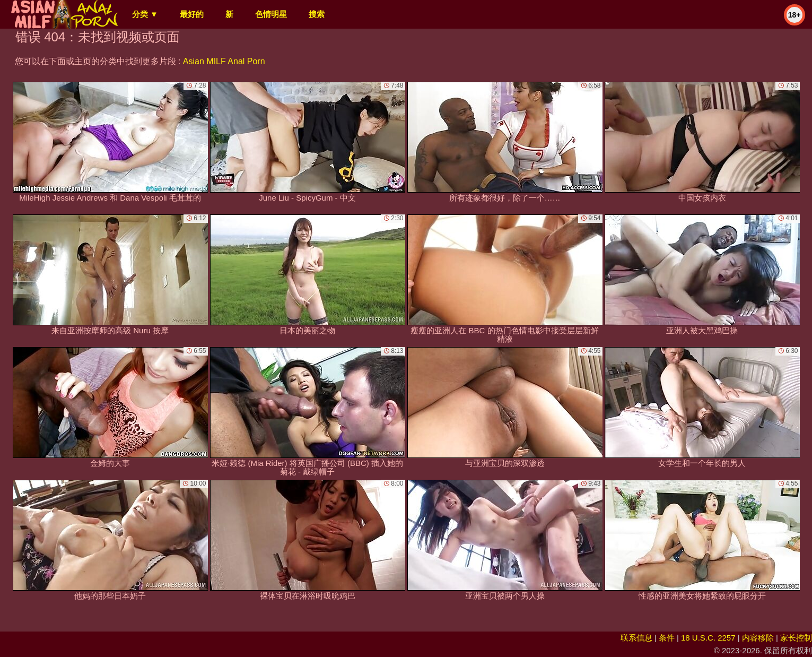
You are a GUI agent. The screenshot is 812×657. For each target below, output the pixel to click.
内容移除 (758, 638)
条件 (667, 638)
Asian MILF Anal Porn (224, 61)
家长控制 (796, 638)
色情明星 (271, 14)
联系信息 (636, 638)
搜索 (317, 14)
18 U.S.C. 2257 (708, 638)
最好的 (192, 14)
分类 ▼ (145, 14)
